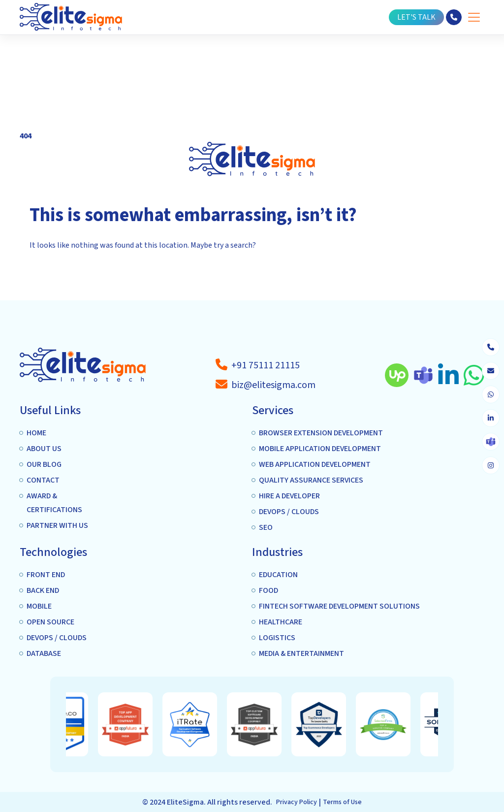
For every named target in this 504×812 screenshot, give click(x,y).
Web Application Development (315, 465)
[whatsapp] (491, 394)
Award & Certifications (54, 503)
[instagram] (491, 465)
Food (268, 591)
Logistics (277, 638)
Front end (46, 575)
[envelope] (491, 371)
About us (44, 449)
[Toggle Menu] (474, 17)
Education (278, 575)
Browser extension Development (321, 433)
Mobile (39, 607)
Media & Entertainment (301, 654)
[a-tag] (266, 365)
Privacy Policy (297, 802)
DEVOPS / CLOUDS (289, 512)
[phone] (491, 347)
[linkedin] (491, 418)
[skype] (491, 442)
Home (36, 433)
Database (44, 654)
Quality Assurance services (311, 481)
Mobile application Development (320, 449)
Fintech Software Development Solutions (339, 607)
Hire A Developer (289, 496)
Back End (43, 591)
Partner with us (57, 526)
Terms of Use (342, 802)
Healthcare (281, 622)
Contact (43, 481)
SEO (266, 528)
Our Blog (44, 465)
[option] (147, 724)
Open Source (50, 622)
